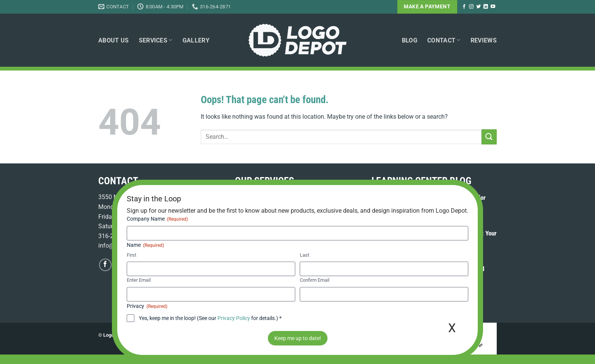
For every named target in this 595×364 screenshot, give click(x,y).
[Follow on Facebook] (464, 7)
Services (156, 40)
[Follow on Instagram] (471, 7)
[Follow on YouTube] (493, 7)
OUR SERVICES (264, 181)
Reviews (484, 40)
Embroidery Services (262, 197)
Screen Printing (311, 197)
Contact (444, 40)
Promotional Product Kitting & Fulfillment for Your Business (429, 202)
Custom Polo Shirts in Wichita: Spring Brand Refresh (428, 273)
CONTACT (118, 181)
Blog (410, 40)
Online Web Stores (302, 217)
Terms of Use (159, 335)
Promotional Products (318, 207)
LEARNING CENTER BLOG (421, 181)
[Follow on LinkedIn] (486, 7)
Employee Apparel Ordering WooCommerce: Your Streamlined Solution (434, 238)
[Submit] (489, 137)
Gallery (196, 40)
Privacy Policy (194, 335)
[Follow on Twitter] (479, 7)
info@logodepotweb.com (132, 246)
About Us (114, 40)
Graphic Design (255, 217)
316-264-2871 (117, 236)
